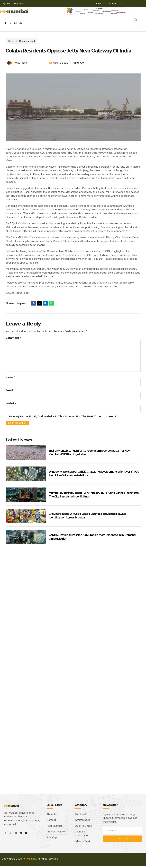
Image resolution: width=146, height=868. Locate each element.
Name (10, 379)
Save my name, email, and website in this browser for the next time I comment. (63, 418)
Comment (13, 338)
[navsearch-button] (136, 20)
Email (10, 392)
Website (11, 405)
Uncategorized (24, 41)
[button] (142, 26)
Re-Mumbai (29, 861)
